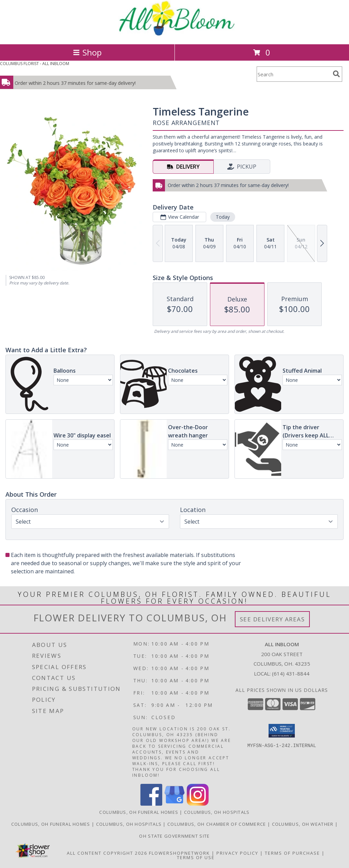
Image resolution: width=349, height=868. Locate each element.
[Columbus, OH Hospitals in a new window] (130, 824)
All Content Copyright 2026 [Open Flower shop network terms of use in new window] (107, 853)
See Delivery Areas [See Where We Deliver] (272, 619)
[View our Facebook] (151, 804)
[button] (282, 731)
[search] (336, 74)
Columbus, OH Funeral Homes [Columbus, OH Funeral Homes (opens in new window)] (139, 812)
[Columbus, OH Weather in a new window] (304, 824)
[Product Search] (293, 74)
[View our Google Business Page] (174, 804)
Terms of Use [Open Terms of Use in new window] (196, 857)
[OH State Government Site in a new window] (174, 836)
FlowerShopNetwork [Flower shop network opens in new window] (179, 853)
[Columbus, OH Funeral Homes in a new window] (51, 824)
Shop (87, 52)
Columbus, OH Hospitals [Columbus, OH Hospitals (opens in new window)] (217, 812)
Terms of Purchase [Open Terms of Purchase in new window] (292, 853)
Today (223, 217)
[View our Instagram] (198, 804)
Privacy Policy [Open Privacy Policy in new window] (237, 853)
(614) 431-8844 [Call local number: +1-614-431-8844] (291, 673)
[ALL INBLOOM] (175, 34)
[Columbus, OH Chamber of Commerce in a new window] (217, 824)
